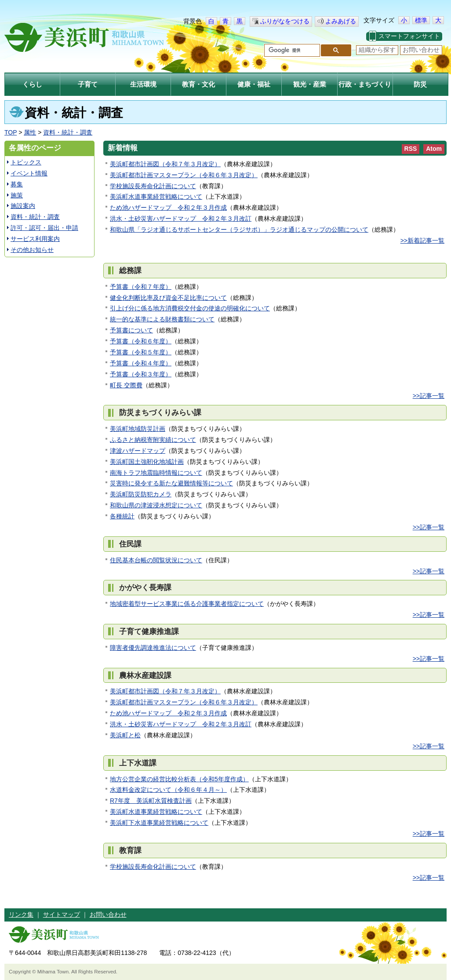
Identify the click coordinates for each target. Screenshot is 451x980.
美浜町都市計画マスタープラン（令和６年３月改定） (184, 175)
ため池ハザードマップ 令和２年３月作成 (168, 208)
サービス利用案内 (35, 239)
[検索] (291, 51)
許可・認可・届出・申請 (44, 228)
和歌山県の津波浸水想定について (156, 505)
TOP (11, 132)
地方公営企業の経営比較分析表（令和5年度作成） (179, 779)
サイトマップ (62, 914)
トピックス (26, 162)
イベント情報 (29, 173)
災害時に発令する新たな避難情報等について (171, 483)
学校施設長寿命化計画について (153, 186)
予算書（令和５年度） (141, 352)
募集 (17, 184)
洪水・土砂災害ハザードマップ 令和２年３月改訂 (181, 219)
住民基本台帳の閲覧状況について (156, 560)
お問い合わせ (421, 50)
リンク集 (21, 914)
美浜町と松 (125, 735)
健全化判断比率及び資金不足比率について (168, 298)
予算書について (131, 330)
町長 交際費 (126, 385)
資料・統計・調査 (68, 132)
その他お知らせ (32, 250)
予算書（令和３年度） (141, 374)
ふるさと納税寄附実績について (153, 440)
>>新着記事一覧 (422, 240)
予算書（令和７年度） (141, 287)
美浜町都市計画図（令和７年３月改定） (165, 164)
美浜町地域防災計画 (138, 429)
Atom (434, 149)
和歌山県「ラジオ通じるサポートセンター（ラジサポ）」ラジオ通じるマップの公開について (239, 230)
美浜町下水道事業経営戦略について (159, 823)
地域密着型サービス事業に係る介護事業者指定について (187, 604)
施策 (17, 195)
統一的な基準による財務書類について (162, 319)
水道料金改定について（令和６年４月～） (168, 790)
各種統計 (122, 516)
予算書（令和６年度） (141, 341)
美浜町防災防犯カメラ (141, 494)
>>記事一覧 (429, 396)
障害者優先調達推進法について (153, 648)
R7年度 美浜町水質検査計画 (151, 801)
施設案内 (23, 206)
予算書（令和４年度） (141, 363)
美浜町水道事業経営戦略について (156, 197)
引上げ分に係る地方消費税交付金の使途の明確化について (190, 308)
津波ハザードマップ (138, 451)
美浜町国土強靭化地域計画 (147, 462)
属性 (30, 132)
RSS (411, 149)
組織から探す (377, 50)
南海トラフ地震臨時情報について (156, 473)
